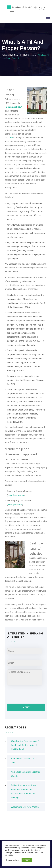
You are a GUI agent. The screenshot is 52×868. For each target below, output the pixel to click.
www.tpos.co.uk (15, 505)
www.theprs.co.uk (16, 495)
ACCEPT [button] (27, 860)
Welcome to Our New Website (25, 807)
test (11, 138)
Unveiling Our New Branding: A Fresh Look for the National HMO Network (25, 745)
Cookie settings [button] (13, 860)
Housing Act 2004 (13, 107)
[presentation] (28, 694)
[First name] (25, 651)
